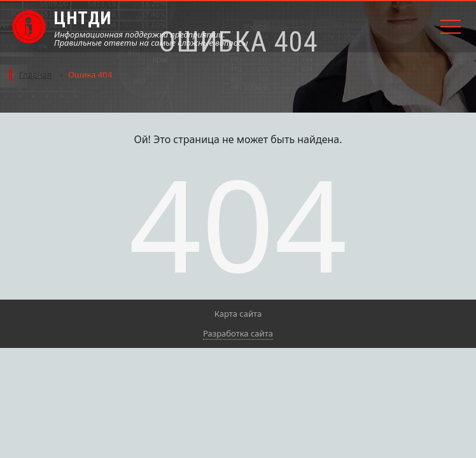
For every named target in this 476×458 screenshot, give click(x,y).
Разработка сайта (238, 333)
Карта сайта (238, 314)
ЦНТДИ (83, 18)
